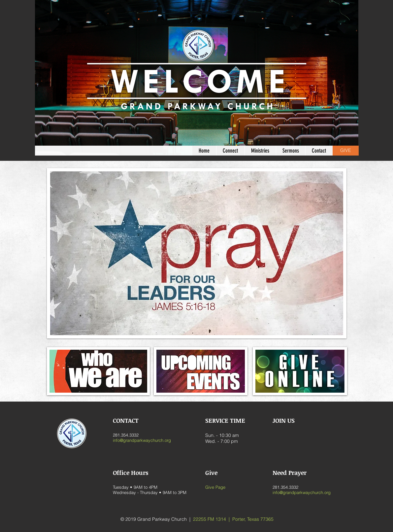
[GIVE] (346, 151)
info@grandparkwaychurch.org (142, 440)
